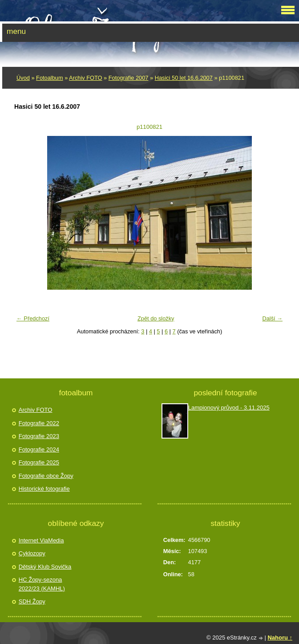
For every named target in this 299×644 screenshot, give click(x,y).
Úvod (23, 78)
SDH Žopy (32, 601)
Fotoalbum (49, 78)
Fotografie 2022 (39, 423)
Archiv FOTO (85, 78)
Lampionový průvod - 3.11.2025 (229, 408)
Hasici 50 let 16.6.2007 (184, 78)
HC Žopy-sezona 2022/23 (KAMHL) (42, 584)
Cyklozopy (32, 553)
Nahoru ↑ (280, 638)
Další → (272, 318)
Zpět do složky (156, 318)
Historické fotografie (44, 489)
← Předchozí (33, 318)
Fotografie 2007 (129, 78)
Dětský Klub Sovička (45, 567)
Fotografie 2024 (39, 449)
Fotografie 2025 (39, 462)
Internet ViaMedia (41, 540)
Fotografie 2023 (39, 436)
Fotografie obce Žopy (46, 476)
